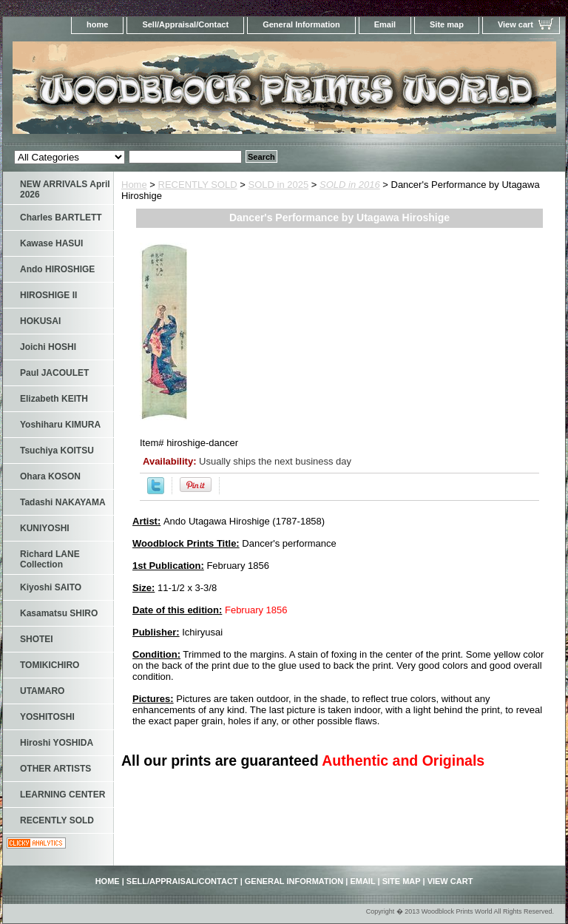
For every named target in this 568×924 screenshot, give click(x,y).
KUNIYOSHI (45, 528)
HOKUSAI (40, 321)
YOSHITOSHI (47, 717)
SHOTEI (37, 639)
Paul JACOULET (54, 373)
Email (385, 24)
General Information (301, 24)
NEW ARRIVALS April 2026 (65, 189)
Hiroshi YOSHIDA (57, 743)
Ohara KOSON (50, 476)
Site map (447, 24)
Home (134, 185)
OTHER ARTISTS (55, 769)
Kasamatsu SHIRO (59, 613)
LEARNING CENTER (62, 795)
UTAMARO (42, 691)
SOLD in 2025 (279, 185)
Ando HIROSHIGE (57, 269)
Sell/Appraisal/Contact (185, 24)
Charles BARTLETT (61, 217)
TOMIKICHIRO (50, 665)
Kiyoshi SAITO (51, 587)
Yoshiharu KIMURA (60, 425)
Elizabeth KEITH (54, 399)
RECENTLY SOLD (198, 185)
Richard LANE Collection (50, 559)
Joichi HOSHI (48, 347)
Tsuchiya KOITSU (57, 451)
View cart (515, 24)
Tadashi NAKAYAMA (63, 502)
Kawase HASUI (51, 243)
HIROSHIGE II (48, 295)
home (97, 24)
